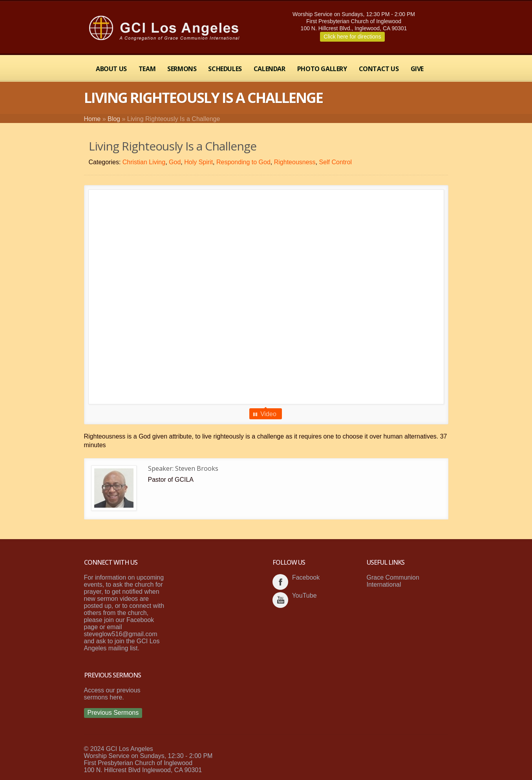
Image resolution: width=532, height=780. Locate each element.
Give (417, 69)
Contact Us (379, 69)
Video (268, 414)
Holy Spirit (198, 162)
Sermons (182, 69)
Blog (114, 119)
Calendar (270, 69)
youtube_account (280, 600)
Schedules (225, 69)
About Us (111, 69)
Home (92, 119)
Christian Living (144, 162)
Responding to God (243, 162)
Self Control (335, 162)
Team (147, 69)
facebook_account (280, 582)
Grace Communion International (393, 581)
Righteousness (295, 162)
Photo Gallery (322, 69)
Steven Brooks (197, 468)
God (175, 162)
